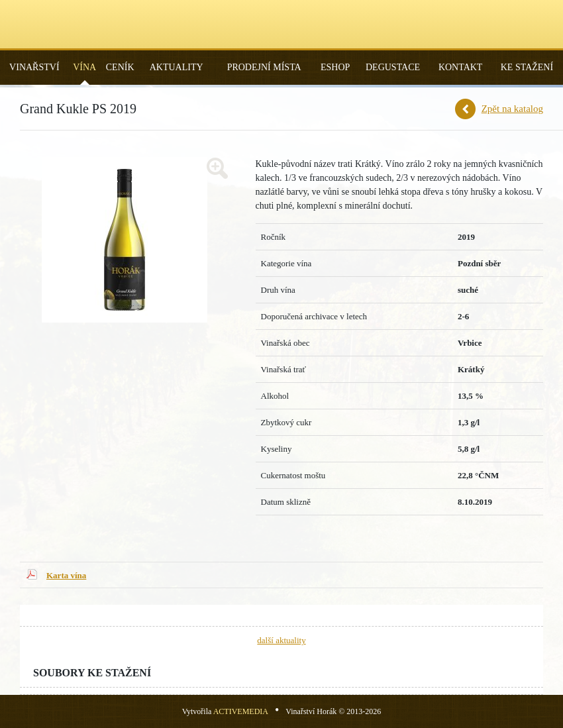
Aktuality (177, 67)
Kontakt (461, 67)
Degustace (393, 67)
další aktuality (281, 640)
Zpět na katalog (512, 109)
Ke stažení (527, 67)
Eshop (335, 67)
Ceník (120, 67)
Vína (84, 67)
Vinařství (34, 67)
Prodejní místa (264, 67)
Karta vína (66, 575)
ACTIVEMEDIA (241, 711)
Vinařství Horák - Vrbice (281, 24)
